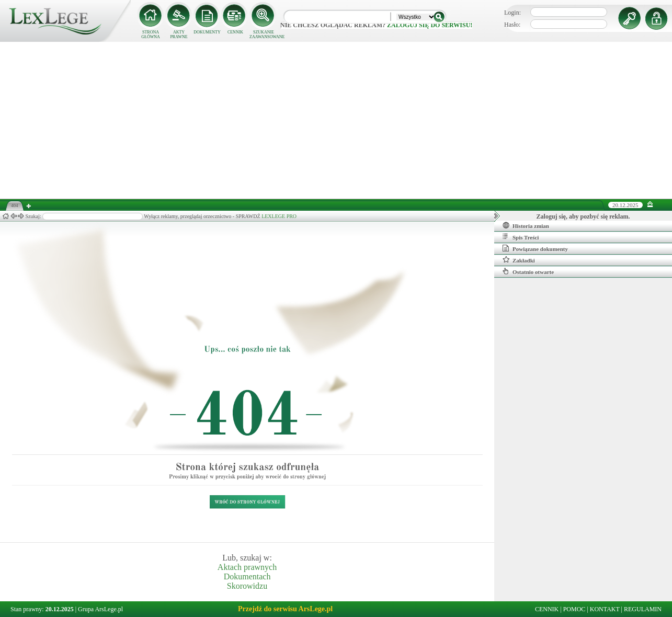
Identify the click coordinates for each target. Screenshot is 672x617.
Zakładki (519, 260)
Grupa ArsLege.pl (100, 609)
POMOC (574, 609)
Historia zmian (526, 225)
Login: (512, 13)
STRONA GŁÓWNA (151, 35)
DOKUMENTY (207, 32)
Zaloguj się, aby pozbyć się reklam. (583, 216)
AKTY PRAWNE (179, 35)
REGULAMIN (643, 609)
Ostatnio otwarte (528, 271)
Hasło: (512, 25)
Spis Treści (521, 237)
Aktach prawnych (247, 567)
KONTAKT (605, 609)
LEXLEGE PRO (279, 216)
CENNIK (235, 32)
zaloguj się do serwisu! (430, 25)
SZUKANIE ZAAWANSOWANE (264, 35)
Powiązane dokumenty (535, 248)
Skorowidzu (247, 586)
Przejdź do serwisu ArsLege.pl (285, 609)
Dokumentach (247, 576)
